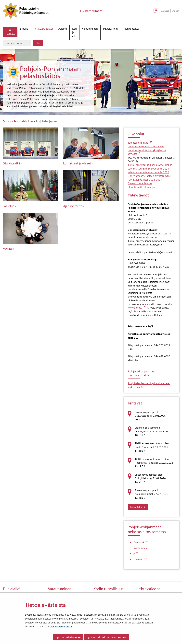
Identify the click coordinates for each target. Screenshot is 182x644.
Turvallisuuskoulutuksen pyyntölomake (150, 165)
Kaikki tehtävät (139, 507)
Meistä (7, 249)
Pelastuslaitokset (23, 121)
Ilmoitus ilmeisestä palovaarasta (148, 146)
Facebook (140, 542)
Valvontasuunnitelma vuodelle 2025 (148, 169)
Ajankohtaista (73, 206)
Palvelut (8, 206)
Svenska (165, 11)
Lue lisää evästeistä (61, 626)
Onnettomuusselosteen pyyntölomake (149, 176)
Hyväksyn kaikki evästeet (68, 637)
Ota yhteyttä (11, 163)
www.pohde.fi (137, 308)
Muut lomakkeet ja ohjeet (142, 187)
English (175, 11)
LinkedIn (140, 559)
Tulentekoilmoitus (140, 143)
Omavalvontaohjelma (140, 183)
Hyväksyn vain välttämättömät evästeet (107, 637)
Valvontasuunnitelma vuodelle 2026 (148, 172)
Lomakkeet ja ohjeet (77, 163)
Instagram (141, 548)
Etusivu (7, 121)
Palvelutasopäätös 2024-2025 (145, 180)
